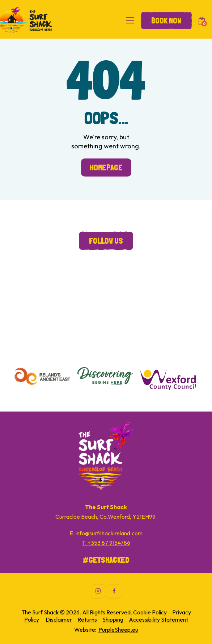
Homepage (106, 167)
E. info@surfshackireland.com (106, 533)
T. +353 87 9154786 (106, 543)
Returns (87, 619)
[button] (130, 20)
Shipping (113, 619)
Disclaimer (59, 619)
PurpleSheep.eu (118, 630)
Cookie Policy (150, 612)
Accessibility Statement (158, 619)
